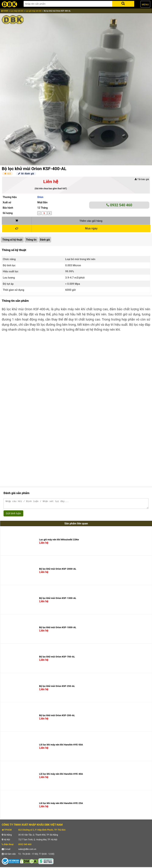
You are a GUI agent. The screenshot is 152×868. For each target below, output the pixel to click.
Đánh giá (45, 240)
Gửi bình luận (13, 515)
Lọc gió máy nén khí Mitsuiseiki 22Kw (59, 541)
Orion (40, 197)
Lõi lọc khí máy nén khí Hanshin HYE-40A (61, 775)
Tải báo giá (142, 179)
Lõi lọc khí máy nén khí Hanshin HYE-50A (61, 746)
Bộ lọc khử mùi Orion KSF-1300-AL (58, 600)
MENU (145, 5)
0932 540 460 (119, 205)
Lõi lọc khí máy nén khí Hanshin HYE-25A (61, 805)
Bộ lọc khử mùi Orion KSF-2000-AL (58, 570)
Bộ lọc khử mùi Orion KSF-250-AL (57, 688)
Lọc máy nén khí (17, 11)
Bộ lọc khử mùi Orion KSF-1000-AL (58, 629)
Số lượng (8, 213)
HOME (5, 11)
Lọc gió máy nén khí (33, 11)
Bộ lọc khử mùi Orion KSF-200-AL (57, 717)
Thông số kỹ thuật (12, 240)
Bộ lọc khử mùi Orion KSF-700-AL (57, 658)
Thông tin (31, 240)
